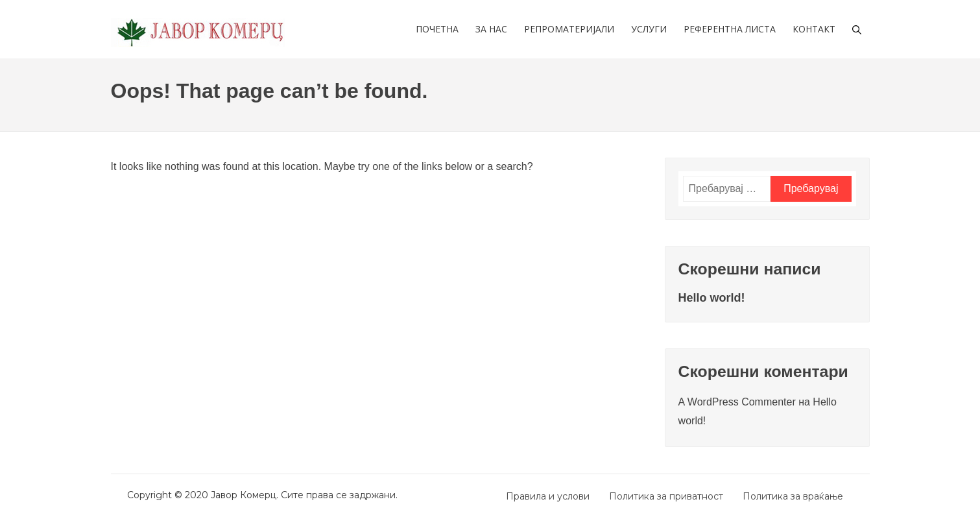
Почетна (437, 29)
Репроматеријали (569, 29)
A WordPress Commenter (737, 402)
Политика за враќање (793, 496)
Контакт (814, 29)
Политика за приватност (666, 496)
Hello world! (712, 298)
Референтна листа (730, 29)
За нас (491, 29)
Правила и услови (548, 496)
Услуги (649, 29)
